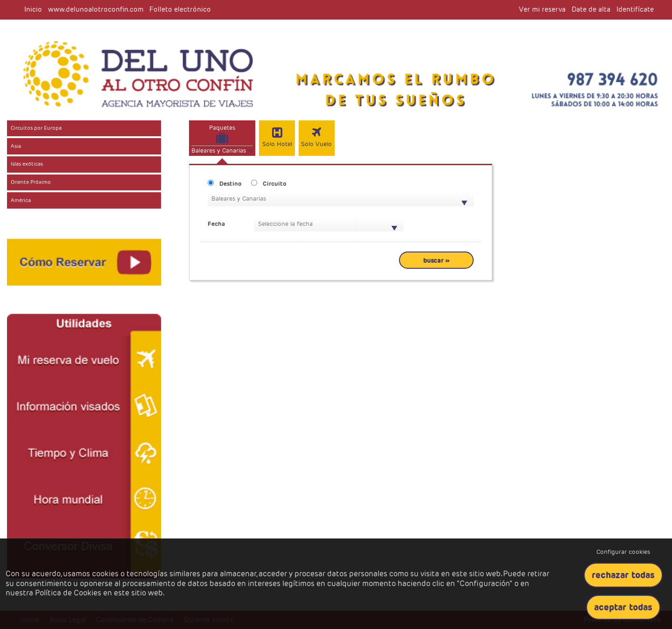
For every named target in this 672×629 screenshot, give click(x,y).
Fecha (216, 224)
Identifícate (635, 9)
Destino (231, 184)
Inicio (33, 9)
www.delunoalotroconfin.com (96, 9)
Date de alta (591, 9)
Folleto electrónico (180, 9)
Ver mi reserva (542, 9)
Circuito (275, 184)
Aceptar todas (623, 607)
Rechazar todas (623, 575)
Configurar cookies (623, 552)
